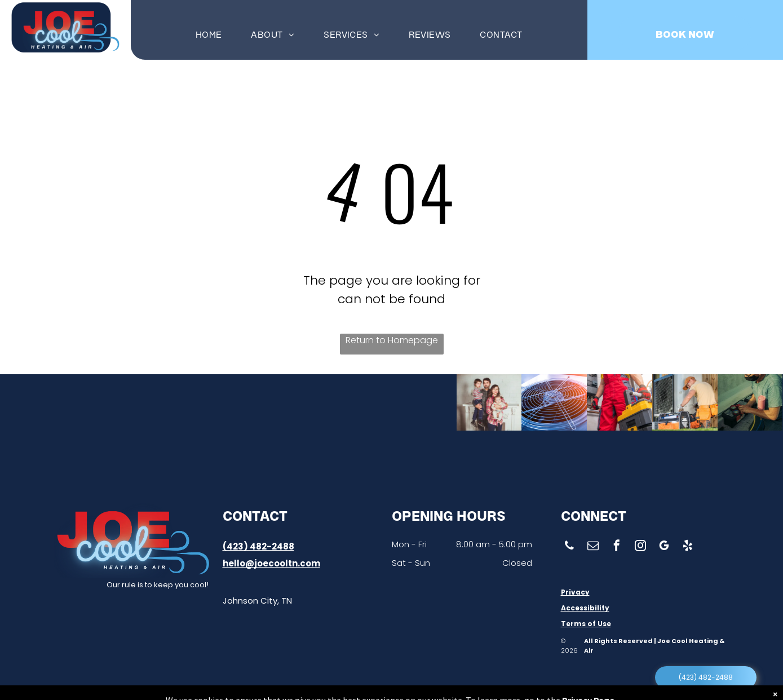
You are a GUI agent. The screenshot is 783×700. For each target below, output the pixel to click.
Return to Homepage (392, 340)
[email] (593, 547)
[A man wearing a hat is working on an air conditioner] (135, 402)
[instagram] (640, 547)
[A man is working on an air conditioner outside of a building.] (661, 402)
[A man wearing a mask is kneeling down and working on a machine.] (740, 402)
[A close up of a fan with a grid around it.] (507, 402)
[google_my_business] (664, 547)
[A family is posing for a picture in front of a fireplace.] (435, 402)
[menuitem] (209, 34)
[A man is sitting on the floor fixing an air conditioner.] (187, 402)
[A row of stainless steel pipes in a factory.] (295, 402)
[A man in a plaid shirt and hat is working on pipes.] (238, 402)
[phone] (569, 547)
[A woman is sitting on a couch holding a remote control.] (80, 402)
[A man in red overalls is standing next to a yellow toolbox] (582, 402)
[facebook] (617, 547)
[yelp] (688, 547)
